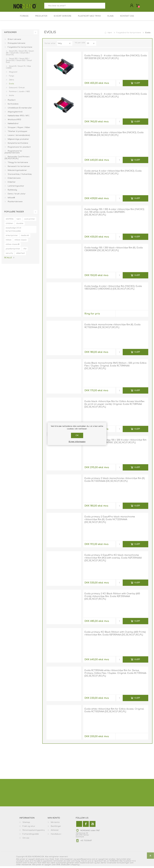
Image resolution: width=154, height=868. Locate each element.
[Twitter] (79, 826)
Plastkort (11, 102)
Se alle (8, 259)
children (9, 225)
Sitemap (26, 824)
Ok (77, 435)
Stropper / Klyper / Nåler (19, 129)
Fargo (11, 78)
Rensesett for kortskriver (19, 168)
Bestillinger (56, 828)
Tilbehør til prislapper (17, 133)
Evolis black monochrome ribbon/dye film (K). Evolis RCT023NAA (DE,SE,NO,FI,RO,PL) (112, 328)
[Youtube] (93, 826)
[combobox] (75, 7)
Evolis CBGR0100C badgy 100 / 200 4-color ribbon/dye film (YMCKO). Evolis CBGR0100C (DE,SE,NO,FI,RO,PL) (115, 443)
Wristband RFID (14, 121)
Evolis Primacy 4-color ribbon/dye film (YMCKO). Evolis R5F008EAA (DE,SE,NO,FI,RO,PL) (114, 136)
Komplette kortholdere (18, 145)
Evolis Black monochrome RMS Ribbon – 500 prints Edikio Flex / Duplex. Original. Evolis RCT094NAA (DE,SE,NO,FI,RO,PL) (115, 368)
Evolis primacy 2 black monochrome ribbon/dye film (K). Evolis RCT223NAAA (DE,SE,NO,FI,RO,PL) (115, 482)
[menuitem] (34, 824)
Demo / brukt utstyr (16, 196)
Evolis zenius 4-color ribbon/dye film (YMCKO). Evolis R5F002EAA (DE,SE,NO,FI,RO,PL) (113, 174)
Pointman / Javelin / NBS (19, 93)
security (9, 255)
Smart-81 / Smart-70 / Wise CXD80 (18, 69)
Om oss (26, 840)
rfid (25, 251)
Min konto (55, 824)
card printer (30, 221)
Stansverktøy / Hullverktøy (19, 176)
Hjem (110, 34)
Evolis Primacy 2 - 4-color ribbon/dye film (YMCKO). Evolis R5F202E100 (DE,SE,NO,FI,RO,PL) (116, 59)
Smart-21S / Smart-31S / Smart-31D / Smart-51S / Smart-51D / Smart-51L (20, 55)
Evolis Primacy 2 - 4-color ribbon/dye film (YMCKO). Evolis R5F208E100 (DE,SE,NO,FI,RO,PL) (116, 97)
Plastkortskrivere (15, 203)
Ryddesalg (12, 192)
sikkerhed (20, 255)
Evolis (11, 86)
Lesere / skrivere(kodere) (19, 137)
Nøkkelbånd (13, 125)
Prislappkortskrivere (16, 45)
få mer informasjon (77, 442)
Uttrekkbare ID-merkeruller (20, 110)
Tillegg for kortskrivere (18, 164)
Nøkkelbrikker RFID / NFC (18, 118)
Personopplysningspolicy (34, 832)
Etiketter (11, 184)
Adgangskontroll (15, 114)
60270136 (10, 221)
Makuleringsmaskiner (17, 172)
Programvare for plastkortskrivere (13, 154)
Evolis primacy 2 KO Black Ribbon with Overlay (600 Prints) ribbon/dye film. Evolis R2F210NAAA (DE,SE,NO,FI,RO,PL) (112, 598)
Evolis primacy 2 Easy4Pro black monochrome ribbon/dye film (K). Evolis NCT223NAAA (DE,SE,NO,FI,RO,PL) (110, 521)
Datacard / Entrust (16, 89)
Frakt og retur (29, 828)
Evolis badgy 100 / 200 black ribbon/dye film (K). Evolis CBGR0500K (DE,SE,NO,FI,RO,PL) (114, 251)
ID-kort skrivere (14, 41)
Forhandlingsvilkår (31, 836)
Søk (108, 7)
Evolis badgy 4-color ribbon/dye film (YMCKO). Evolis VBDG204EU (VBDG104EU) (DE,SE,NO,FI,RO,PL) (113, 289)
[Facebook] (86, 826)
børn (19, 221)
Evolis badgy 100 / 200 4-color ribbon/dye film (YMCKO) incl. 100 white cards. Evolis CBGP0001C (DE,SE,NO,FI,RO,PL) (114, 214)
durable (20, 225)
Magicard (13, 74)
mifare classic (21, 242)
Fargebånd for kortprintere (20, 49)
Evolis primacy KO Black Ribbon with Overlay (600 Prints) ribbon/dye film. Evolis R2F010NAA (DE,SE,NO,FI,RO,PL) (115, 635)
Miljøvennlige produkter (18, 141)
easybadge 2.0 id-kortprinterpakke (14, 231)
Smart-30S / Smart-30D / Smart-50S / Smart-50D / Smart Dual (19, 62)
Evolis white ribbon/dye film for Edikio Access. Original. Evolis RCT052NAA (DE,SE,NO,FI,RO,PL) (114, 712)
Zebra (11, 82)
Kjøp (137, 85)
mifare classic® (13, 246)
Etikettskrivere (14, 180)
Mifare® (11, 200)
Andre (11, 97)
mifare (9, 242)
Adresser (55, 832)
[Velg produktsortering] (65, 45)
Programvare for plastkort (19, 149)
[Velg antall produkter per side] (91, 45)
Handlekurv (135, 6)
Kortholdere (13, 106)
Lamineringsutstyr (16, 188)
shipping (75, 866)
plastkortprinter (13, 251)
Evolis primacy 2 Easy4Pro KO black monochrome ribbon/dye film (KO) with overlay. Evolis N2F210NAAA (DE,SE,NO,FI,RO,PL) (113, 560)
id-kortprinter (12, 237)
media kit (25, 237)
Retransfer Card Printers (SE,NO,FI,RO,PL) (17, 159)
